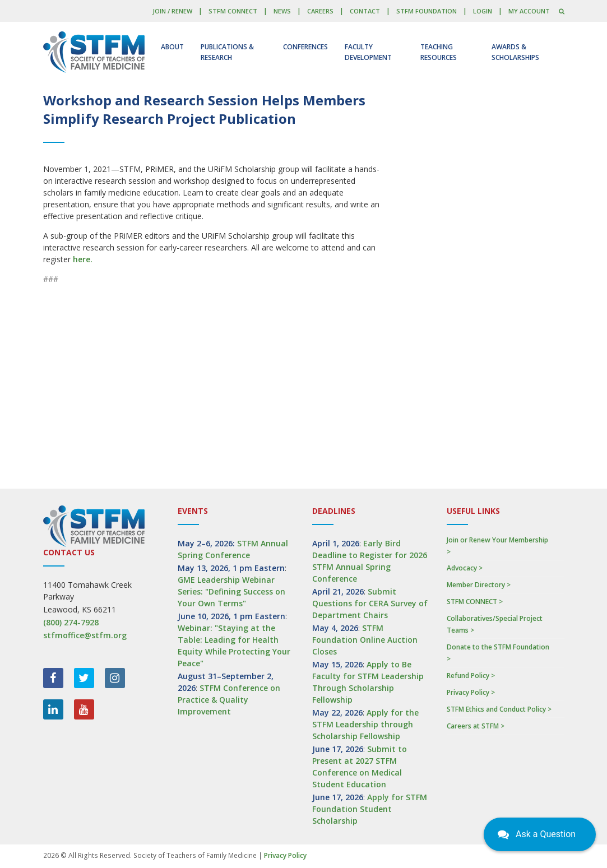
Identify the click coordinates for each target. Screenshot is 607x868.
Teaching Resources (439, 52)
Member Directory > (479, 585)
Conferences (305, 47)
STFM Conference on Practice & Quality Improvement (229, 700)
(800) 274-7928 (71, 622)
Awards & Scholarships (515, 52)
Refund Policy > (471, 676)
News (282, 11)
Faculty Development (368, 52)
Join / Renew (172, 11)
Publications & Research (227, 52)
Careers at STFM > (476, 726)
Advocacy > (465, 568)
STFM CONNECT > (475, 602)
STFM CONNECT (233, 11)
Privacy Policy (285, 855)
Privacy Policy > (471, 692)
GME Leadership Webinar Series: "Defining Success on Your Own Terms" (231, 591)
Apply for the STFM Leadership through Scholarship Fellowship (365, 724)
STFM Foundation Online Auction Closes (365, 640)
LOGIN (483, 11)
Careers (320, 11)
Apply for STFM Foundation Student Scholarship (370, 809)
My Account (529, 11)
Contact (365, 11)
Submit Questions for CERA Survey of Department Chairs (370, 603)
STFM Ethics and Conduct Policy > (499, 709)
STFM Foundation (427, 11)
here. (83, 259)
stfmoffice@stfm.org (85, 635)
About (172, 47)
